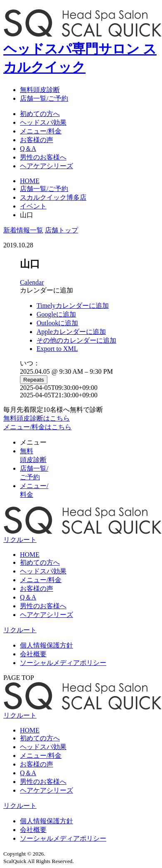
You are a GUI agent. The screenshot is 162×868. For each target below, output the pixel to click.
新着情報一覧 (23, 230)
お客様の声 (37, 140)
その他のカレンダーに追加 (76, 340)
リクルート (20, 630)
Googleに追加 (56, 314)
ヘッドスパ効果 (43, 122)
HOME (30, 555)
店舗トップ (61, 230)
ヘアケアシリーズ (47, 166)
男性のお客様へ (43, 157)
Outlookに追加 (57, 323)
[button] (47, 290)
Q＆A (28, 149)
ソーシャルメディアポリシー (63, 663)
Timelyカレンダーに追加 (73, 306)
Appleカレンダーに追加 (71, 332)
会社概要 (33, 654)
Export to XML (57, 349)
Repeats (34, 380)
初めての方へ (40, 114)
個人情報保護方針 (47, 645)
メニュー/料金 (41, 131)
